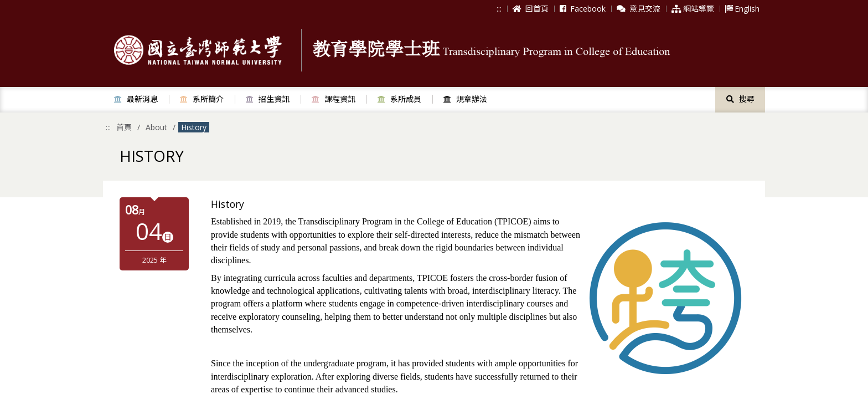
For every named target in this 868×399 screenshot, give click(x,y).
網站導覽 (693, 9)
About (156, 127)
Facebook (583, 9)
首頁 (124, 127)
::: (499, 9)
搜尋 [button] (740, 99)
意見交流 (639, 9)
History (194, 127)
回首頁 (531, 9)
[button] (136, 99)
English (742, 9)
